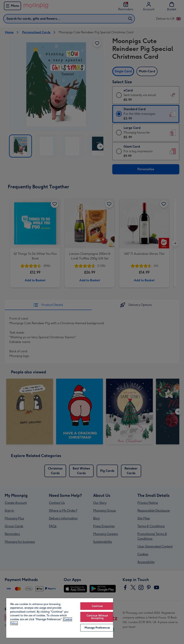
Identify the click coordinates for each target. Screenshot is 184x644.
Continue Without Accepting (97, 617)
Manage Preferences (97, 628)
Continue (97, 606)
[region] (60, 618)
